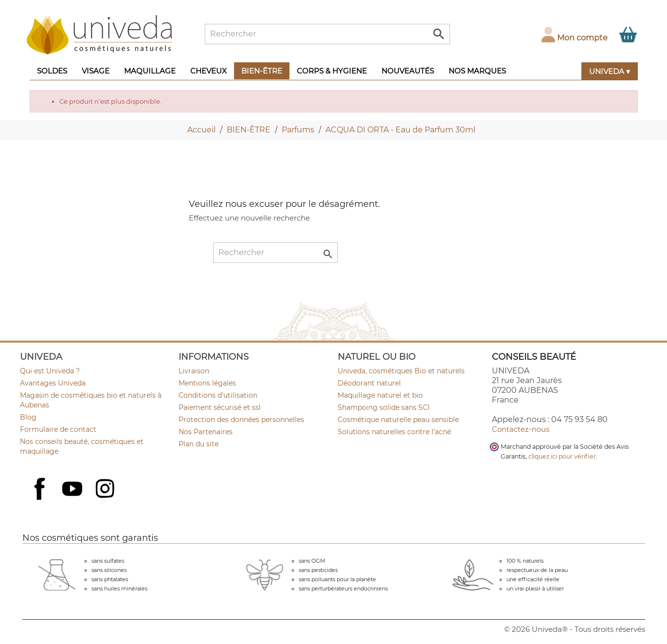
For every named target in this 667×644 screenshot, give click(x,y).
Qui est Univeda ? (50, 371)
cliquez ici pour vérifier (562, 456)
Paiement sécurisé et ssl (220, 407)
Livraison (194, 371)
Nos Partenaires (206, 432)
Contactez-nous (521, 429)
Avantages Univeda (53, 383)
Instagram (106, 490)
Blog (28, 417)
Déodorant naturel (369, 383)
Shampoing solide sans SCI (384, 407)
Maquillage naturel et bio (380, 395)
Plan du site (198, 444)
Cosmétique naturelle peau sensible (398, 420)
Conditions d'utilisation (218, 395)
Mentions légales (207, 383)
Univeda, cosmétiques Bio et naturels (401, 371)
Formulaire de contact (58, 429)
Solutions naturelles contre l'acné (394, 432)
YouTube (73, 490)
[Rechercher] (327, 34)
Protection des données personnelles (241, 420)
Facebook (41, 499)
